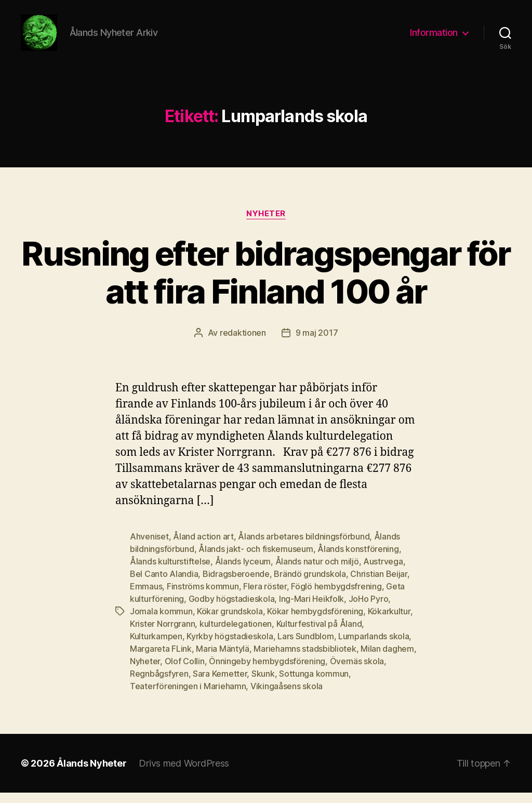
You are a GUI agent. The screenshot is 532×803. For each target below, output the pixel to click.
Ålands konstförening (358, 559)
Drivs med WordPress (184, 774)
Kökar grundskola (230, 622)
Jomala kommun (161, 622)
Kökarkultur (389, 622)
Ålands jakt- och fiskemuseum (256, 559)
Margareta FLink (161, 659)
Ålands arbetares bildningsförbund (304, 547)
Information (434, 38)
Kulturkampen (156, 647)
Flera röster (265, 597)
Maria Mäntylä (223, 659)
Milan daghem (387, 659)
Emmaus (146, 597)
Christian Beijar (379, 584)
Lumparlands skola (374, 647)
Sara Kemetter (220, 684)
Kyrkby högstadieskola (230, 647)
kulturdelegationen (236, 634)
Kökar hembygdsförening (315, 622)
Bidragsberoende (236, 584)
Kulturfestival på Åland (319, 634)
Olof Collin (185, 672)
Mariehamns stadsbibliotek (305, 659)
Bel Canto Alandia (164, 584)
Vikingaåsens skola (287, 696)
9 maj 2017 (317, 343)
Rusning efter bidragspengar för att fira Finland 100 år (266, 283)
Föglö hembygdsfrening (336, 597)
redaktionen (243, 343)
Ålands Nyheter (91, 774)
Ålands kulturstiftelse (170, 572)
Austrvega (383, 572)
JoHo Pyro (369, 609)
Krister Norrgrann (162, 634)
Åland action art (203, 547)
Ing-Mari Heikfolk (311, 609)
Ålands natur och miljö (317, 572)
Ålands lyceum (243, 572)
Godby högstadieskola (232, 609)
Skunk (263, 684)
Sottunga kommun (314, 684)
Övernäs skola (357, 672)
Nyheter (266, 224)
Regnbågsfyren (159, 684)
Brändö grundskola (310, 584)
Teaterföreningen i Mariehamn (188, 696)
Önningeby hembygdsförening (267, 672)
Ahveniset (149, 547)
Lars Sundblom (306, 647)
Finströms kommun (203, 597)
